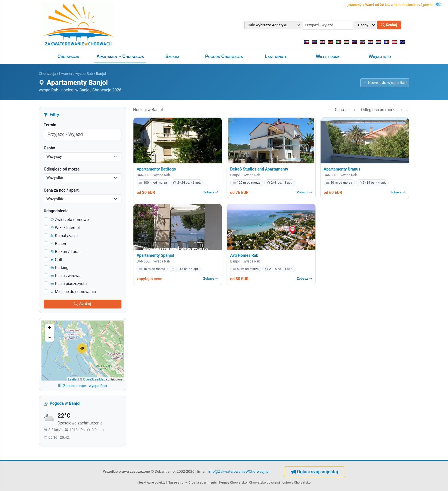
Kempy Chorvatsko (233, 482)
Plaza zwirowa (66, 276)
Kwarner (66, 74)
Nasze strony (177, 482)
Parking (59, 268)
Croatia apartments (203, 482)
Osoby (49, 148)
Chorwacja (68, 56)
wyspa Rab (84, 74)
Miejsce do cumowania (73, 292)
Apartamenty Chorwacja (120, 56)
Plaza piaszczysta (69, 284)
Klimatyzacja (64, 236)
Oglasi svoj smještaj (315, 472)
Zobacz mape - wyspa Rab (83, 386)
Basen (58, 244)
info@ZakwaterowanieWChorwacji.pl (239, 471)
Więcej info (380, 56)
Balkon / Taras (66, 252)
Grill (56, 260)
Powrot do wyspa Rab (385, 83)
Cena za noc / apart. (62, 190)
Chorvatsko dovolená (265, 482)
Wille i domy (328, 56)
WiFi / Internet (65, 228)
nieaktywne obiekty (151, 482)
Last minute (276, 56)
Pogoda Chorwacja (224, 56)
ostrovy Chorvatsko (296, 482)
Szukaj (389, 25)
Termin (50, 125)
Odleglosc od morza (62, 169)
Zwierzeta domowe (70, 220)
